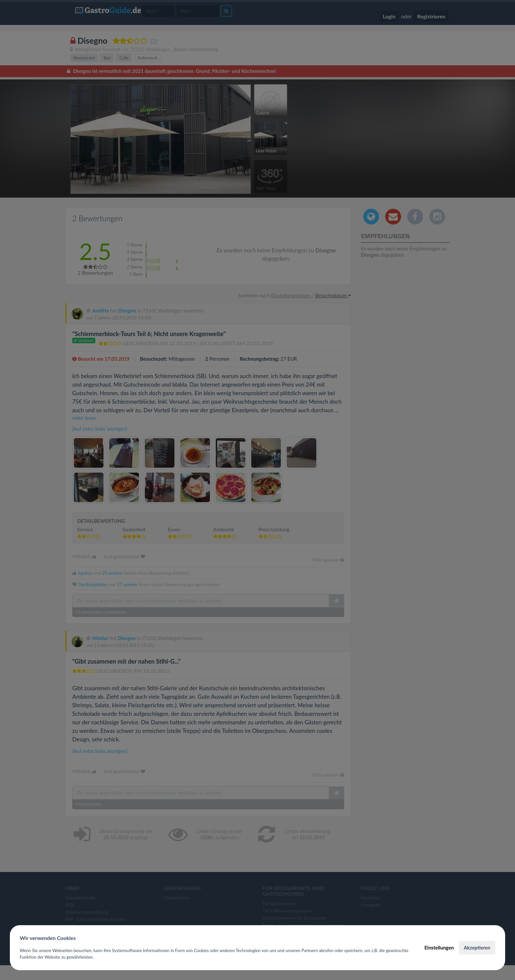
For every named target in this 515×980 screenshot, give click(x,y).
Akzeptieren (477, 948)
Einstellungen (439, 948)
